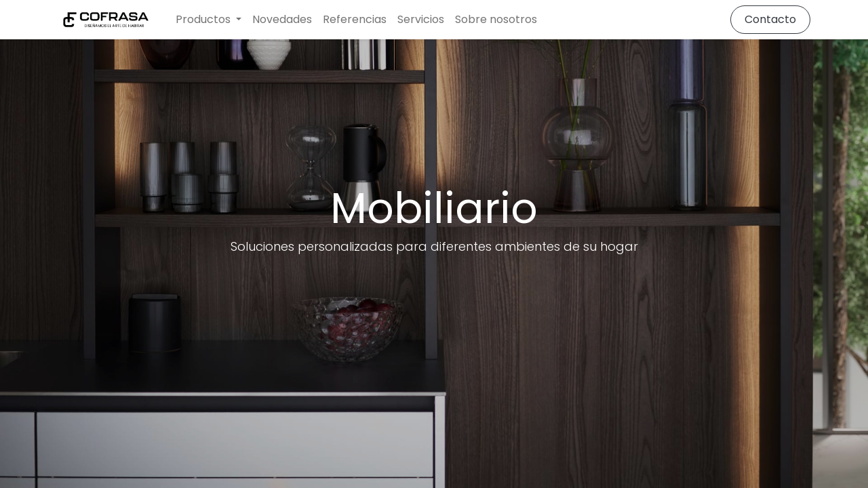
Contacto (770, 19)
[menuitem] (282, 20)
